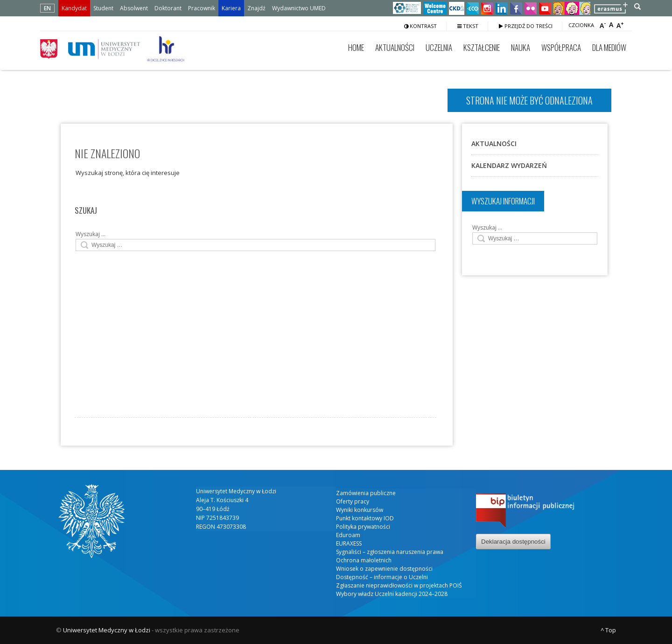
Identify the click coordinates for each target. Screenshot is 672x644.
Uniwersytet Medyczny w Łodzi (107, 630)
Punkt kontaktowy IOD (365, 518)
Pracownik (202, 8)
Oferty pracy (353, 501)
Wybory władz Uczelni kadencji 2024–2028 (392, 594)
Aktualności (395, 47)
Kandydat (74, 8)
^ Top (608, 630)
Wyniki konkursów (360, 510)
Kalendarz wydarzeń (509, 165)
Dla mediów (609, 47)
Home (356, 47)
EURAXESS (349, 543)
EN (47, 8)
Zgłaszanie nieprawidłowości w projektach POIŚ (399, 585)
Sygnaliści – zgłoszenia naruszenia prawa (390, 552)
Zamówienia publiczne (366, 493)
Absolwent (134, 8)
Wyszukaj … (91, 234)
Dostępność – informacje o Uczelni (382, 577)
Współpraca (561, 47)
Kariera (231, 8)
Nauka (521, 47)
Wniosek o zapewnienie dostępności (384, 569)
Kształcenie (482, 47)
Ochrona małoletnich (364, 560)
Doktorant (168, 8)
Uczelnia (439, 47)
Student (103, 8)
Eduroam (348, 535)
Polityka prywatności (363, 527)
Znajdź (256, 8)
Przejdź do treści (526, 26)
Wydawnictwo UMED (299, 8)
